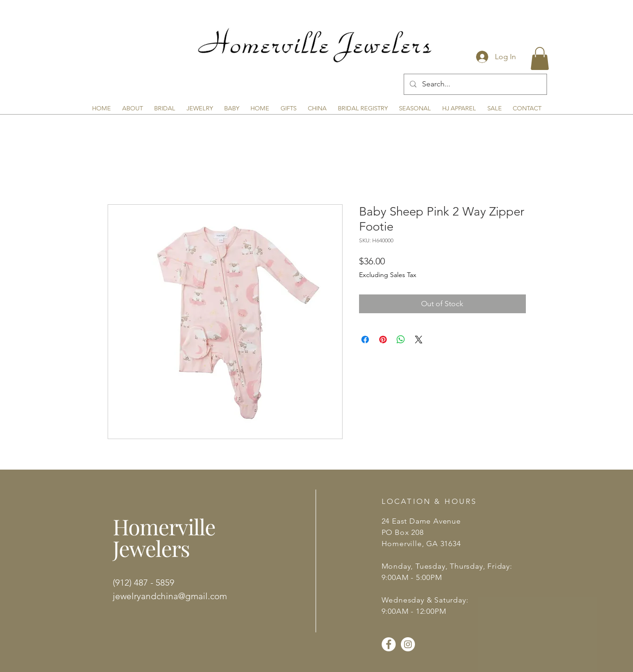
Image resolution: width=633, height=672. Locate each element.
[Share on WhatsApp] (401, 340)
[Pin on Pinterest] (383, 340)
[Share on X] (419, 340)
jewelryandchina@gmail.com (170, 596)
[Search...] (474, 84)
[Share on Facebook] (365, 340)
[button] (540, 58)
